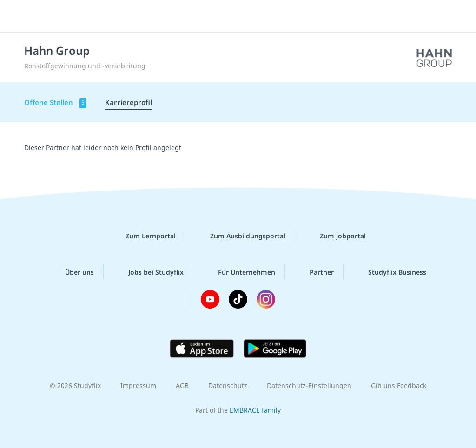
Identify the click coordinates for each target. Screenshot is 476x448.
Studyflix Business (390, 272)
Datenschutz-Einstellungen (309, 385)
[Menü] (443, 16)
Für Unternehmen (239, 272)
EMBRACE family (255, 410)
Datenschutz (228, 385)
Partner (314, 272)
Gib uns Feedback (399, 385)
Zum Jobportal (335, 236)
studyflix (62, 15)
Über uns (72, 272)
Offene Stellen (55, 103)
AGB (182, 385)
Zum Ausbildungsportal (240, 236)
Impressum (138, 385)
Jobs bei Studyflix (149, 272)
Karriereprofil (129, 102)
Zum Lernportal (143, 236)
